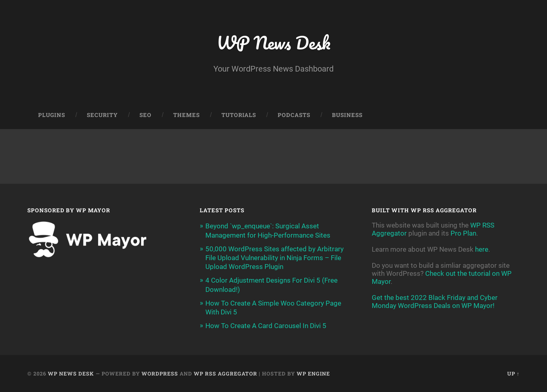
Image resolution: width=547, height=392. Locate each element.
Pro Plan (463, 233)
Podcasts (294, 115)
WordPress (160, 374)
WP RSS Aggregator (225, 374)
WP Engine (313, 374)
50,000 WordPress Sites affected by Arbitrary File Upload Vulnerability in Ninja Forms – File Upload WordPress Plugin (275, 258)
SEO (145, 115)
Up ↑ (513, 374)
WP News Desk (273, 42)
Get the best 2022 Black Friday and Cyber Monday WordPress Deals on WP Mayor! (435, 302)
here (482, 249)
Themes (186, 115)
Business (347, 115)
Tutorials (239, 115)
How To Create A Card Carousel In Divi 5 (266, 326)
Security (102, 115)
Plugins (52, 115)
